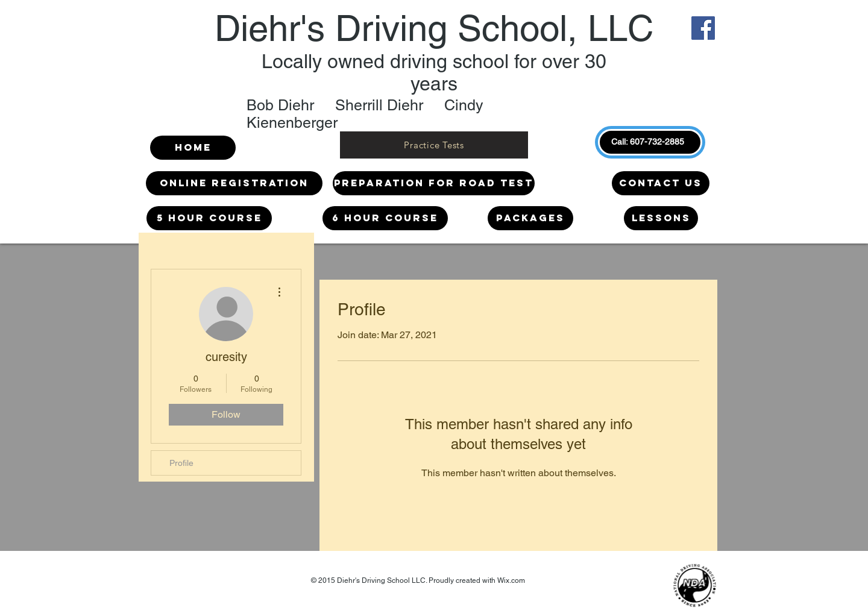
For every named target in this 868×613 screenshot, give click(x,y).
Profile (181, 463)
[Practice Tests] (434, 145)
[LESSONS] (661, 218)
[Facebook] (703, 28)
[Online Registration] (234, 183)
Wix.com (511, 580)
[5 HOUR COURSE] (209, 218)
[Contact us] (661, 183)
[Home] (193, 148)
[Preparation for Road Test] (434, 183)
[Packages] (530, 218)
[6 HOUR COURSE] (385, 218)
